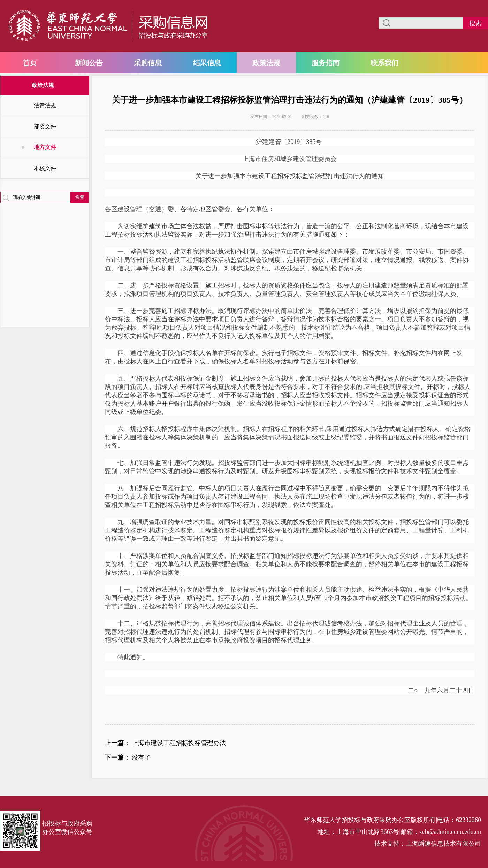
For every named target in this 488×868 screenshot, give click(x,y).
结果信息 (207, 63)
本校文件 (45, 168)
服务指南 (326, 63)
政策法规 (266, 63)
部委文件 (45, 126)
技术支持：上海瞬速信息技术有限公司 (428, 844)
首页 (30, 63)
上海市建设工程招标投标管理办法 (179, 743)
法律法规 (45, 105)
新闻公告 (89, 63)
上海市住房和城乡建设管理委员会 (290, 159)
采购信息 (148, 63)
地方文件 (45, 147)
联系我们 (384, 63)
